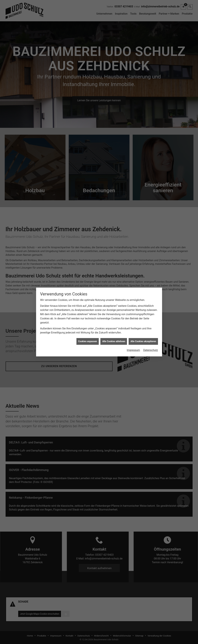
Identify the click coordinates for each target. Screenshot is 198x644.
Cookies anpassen (88, 300)
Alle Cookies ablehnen (114, 300)
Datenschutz (151, 309)
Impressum (133, 309)
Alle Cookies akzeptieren (143, 300)
